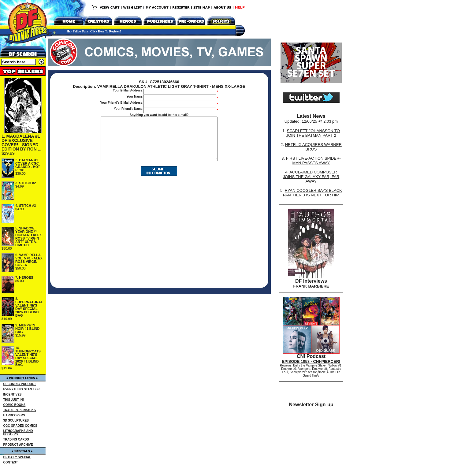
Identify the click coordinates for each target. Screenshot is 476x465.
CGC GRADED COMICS (20, 426)
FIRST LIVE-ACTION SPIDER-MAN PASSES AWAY (313, 161)
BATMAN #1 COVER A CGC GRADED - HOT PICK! (28, 165)
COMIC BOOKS (15, 405)
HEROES (26, 277)
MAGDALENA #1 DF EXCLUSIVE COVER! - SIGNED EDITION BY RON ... (21, 143)
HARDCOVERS (14, 415)
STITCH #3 (27, 206)
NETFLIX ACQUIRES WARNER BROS (313, 147)
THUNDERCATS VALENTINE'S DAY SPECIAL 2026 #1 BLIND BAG (28, 358)
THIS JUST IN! (14, 400)
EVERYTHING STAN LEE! (22, 389)
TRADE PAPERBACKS (20, 410)
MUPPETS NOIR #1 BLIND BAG (27, 329)
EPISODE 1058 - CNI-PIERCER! (311, 361)
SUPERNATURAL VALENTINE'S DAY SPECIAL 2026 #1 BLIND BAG (29, 309)
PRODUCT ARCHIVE (18, 445)
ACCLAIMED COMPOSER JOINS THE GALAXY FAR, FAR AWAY (311, 177)
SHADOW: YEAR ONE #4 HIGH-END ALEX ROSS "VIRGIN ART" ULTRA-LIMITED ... (28, 237)
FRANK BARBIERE (311, 286)
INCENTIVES (13, 394)
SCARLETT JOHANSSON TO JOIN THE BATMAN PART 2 (313, 133)
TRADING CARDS (16, 439)
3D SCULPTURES (16, 420)
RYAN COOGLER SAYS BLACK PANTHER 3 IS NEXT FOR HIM (312, 193)
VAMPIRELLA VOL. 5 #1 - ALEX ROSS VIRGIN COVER (29, 260)
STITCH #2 (27, 183)
